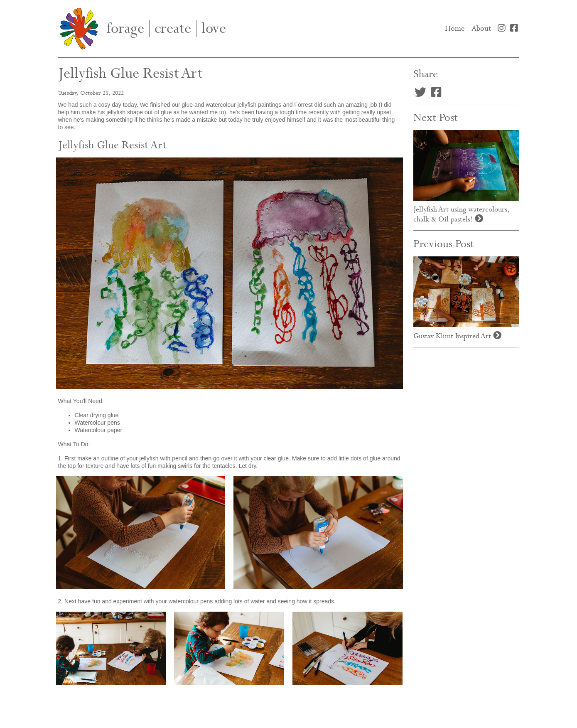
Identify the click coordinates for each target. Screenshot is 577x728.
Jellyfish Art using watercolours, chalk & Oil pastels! (462, 215)
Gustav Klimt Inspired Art (457, 336)
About (481, 29)
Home (457, 28)
